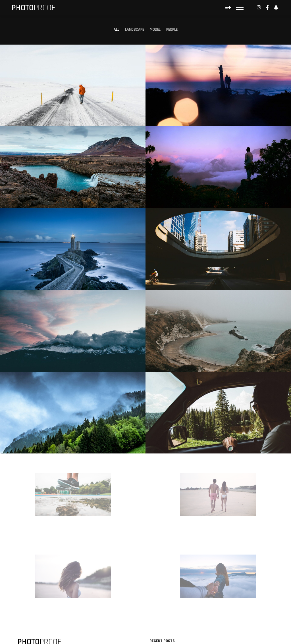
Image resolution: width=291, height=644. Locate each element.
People (172, 30)
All (117, 30)
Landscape (135, 30)
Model (155, 30)
